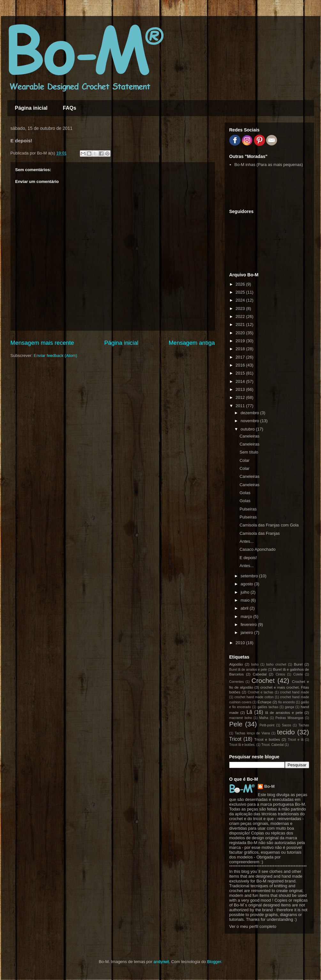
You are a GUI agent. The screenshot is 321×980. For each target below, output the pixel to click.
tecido (286, 732)
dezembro (250, 413)
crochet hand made (295, 692)
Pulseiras (248, 509)
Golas (245, 493)
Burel (298, 664)
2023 (241, 308)
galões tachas (268, 707)
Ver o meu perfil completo (253, 926)
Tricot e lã (296, 740)
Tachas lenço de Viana (252, 733)
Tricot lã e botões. (242, 745)
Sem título (249, 452)
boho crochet (276, 664)
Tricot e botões (267, 739)
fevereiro (249, 624)
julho (245, 592)
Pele (236, 724)
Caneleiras (249, 436)
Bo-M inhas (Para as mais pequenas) (269, 165)
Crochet (263, 680)
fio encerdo (287, 702)
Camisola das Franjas (260, 533)
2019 (241, 341)
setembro (250, 576)
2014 (241, 381)
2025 (241, 292)
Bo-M (269, 786)
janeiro (247, 632)
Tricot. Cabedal (272, 745)
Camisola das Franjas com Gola (269, 525)
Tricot (235, 739)
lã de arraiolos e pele (284, 712)
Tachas (304, 725)
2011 (241, 406)
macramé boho (241, 718)
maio (246, 600)
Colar (245, 460)
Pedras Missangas (289, 718)
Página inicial (31, 108)
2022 (241, 316)
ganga (290, 707)
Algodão (236, 664)
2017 (241, 357)
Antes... (247, 541)
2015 (241, 373)
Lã (249, 712)
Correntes (237, 682)
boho (255, 664)
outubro (248, 429)
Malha (264, 718)
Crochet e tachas (260, 692)
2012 (241, 397)
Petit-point (267, 725)
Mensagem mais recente (42, 343)
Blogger (214, 962)
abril (245, 608)
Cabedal (260, 674)
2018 (241, 349)
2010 (241, 643)
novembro (250, 421)
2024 (241, 300)
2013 (241, 389)
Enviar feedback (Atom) (55, 356)
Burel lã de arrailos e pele (248, 670)
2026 (241, 284)
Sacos (286, 725)
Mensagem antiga (192, 343)
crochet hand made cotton (254, 697)
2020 (241, 333)
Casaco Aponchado (258, 549)
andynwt (161, 962)
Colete (298, 674)
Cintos (280, 674)
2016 (241, 365)
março (247, 616)
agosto (247, 584)
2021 (241, 324)
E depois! (248, 558)
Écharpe (264, 702)
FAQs (70, 108)
